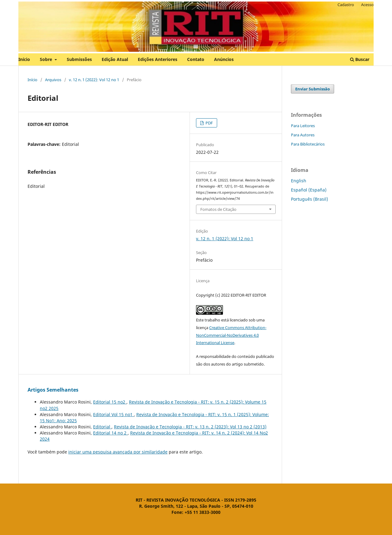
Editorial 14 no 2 (110, 433)
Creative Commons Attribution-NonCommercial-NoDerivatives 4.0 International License (231, 335)
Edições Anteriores (158, 59)
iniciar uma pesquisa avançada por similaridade (118, 452)
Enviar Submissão (313, 89)
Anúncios (224, 59)
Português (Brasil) (309, 199)
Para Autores (303, 135)
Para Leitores (303, 126)
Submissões (79, 59)
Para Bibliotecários (308, 144)
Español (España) (309, 190)
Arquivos (53, 80)
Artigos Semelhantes (53, 390)
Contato (196, 59)
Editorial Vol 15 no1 (113, 414)
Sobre (47, 59)
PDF (209, 123)
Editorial (102, 427)
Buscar (360, 59)
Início (24, 59)
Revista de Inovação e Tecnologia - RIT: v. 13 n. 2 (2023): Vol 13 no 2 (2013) (190, 427)
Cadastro (346, 5)
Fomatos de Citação (218, 209)
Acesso (367, 5)
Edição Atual (115, 59)
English (299, 181)
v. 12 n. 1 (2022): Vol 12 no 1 (94, 80)
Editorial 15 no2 (110, 402)
